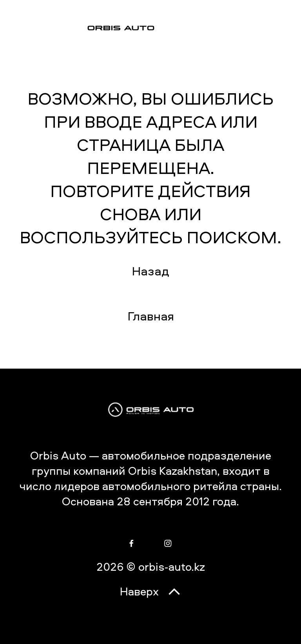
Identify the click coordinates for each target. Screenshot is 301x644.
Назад (150, 271)
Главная (151, 316)
